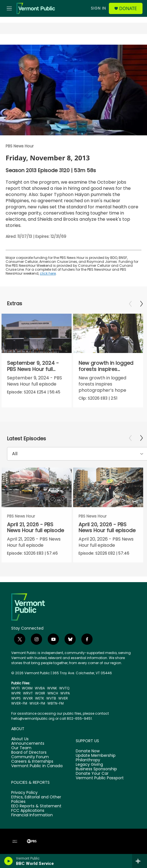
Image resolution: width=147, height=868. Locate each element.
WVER (63, 698)
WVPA (65, 693)
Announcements (28, 744)
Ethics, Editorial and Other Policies (36, 799)
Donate (128, 8)
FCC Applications (28, 811)
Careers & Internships (32, 762)
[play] (9, 861)
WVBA (40, 688)
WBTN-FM (56, 703)
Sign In (98, 8)
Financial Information (32, 815)
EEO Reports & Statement (36, 806)
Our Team (21, 748)
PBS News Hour (20, 146)
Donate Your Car (92, 774)
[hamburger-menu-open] (9, 8)
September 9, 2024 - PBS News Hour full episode (33, 369)
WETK (40, 698)
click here (48, 273)
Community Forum (30, 757)
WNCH (53, 693)
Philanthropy (88, 760)
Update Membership (96, 756)
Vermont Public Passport (100, 778)
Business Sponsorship (96, 769)
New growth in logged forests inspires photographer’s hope (106, 369)
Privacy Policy (24, 793)
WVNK (52, 688)
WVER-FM (19, 703)
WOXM (27, 688)
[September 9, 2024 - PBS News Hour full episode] (36, 333)
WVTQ (64, 688)
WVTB (51, 698)
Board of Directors (29, 753)
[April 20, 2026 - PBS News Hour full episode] (108, 487)
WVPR (16, 693)
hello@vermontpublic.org (33, 718)
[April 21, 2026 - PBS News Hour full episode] (36, 487)
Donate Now (88, 751)
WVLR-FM (37, 703)
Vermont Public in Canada (37, 766)
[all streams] (140, 861)
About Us (20, 739)
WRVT (28, 693)
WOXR (40, 693)
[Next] (141, 304)
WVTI (15, 688)
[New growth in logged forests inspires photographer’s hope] (108, 333)
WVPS (16, 698)
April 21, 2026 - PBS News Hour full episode (35, 527)
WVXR (28, 698)
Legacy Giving (89, 765)
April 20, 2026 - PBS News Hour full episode (107, 527)
